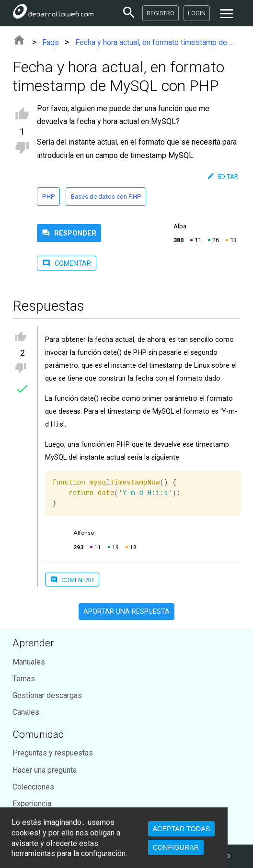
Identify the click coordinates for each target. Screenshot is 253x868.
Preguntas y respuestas (53, 753)
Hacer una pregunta (45, 770)
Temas (24, 679)
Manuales (29, 662)
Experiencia (32, 804)
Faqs (51, 42)
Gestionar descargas (47, 695)
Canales (26, 712)
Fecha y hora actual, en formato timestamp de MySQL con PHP (158, 42)
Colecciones (33, 787)
